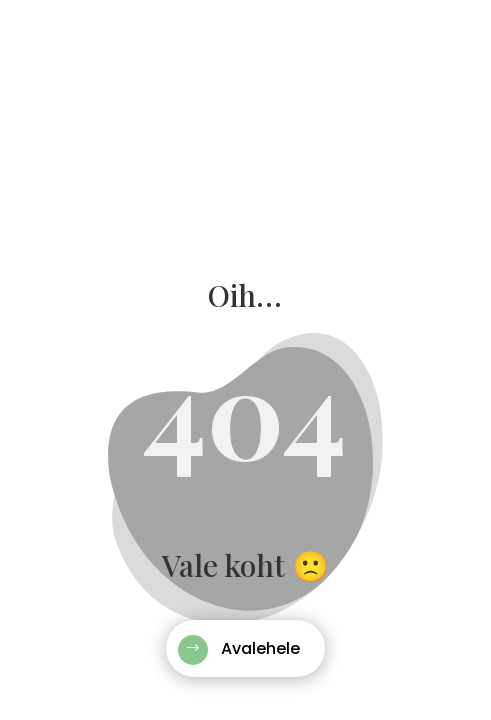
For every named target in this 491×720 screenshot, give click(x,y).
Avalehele (260, 648)
